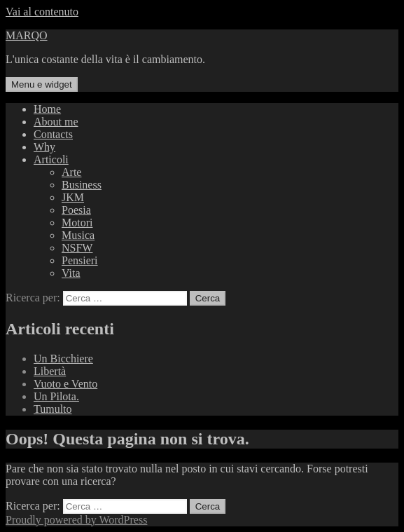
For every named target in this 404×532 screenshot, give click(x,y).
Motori (77, 223)
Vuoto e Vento (65, 384)
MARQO (27, 35)
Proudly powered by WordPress (76, 520)
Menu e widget (42, 84)
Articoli (51, 159)
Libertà (50, 371)
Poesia (76, 210)
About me (56, 122)
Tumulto (53, 409)
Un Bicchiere (63, 359)
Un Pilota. (56, 396)
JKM (73, 197)
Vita (71, 273)
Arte (71, 172)
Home (47, 109)
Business (82, 185)
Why (44, 147)
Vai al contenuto (42, 12)
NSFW (77, 248)
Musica (78, 235)
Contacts (53, 134)
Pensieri (80, 260)
